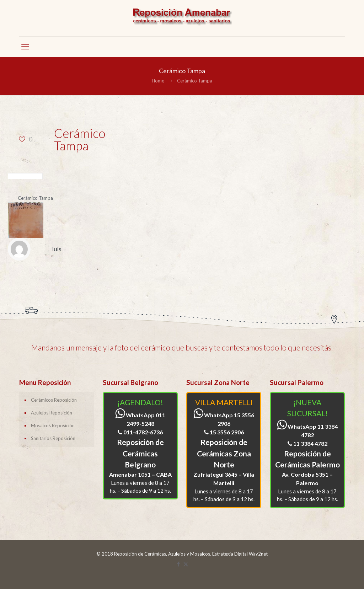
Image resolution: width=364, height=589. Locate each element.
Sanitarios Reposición (53, 438)
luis (57, 249)
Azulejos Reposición (52, 413)
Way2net (258, 554)
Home (158, 81)
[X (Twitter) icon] (186, 564)
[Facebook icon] (178, 564)
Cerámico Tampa (195, 81)
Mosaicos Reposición (53, 425)
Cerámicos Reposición (54, 400)
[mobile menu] (25, 47)
